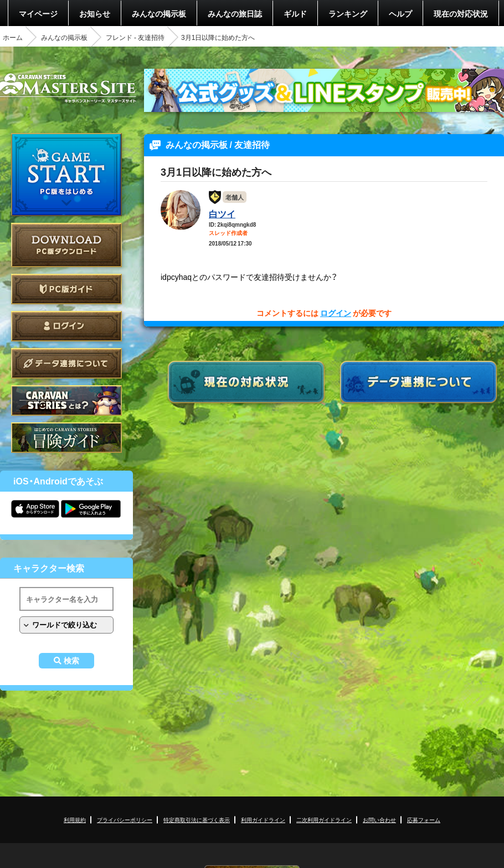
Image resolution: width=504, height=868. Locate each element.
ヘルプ (400, 13)
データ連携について (66, 363)
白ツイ (222, 213)
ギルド (295, 13)
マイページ (38, 13)
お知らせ (95, 13)
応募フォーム (424, 820)
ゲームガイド (66, 438)
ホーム (13, 37)
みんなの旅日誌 (235, 13)
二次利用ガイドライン (324, 820)
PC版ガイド (66, 289)
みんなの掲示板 (159, 13)
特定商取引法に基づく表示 (197, 820)
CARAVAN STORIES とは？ (66, 400)
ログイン (66, 326)
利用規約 (75, 820)
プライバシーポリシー (125, 820)
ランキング (348, 13)
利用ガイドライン (263, 820)
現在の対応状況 (461, 13)
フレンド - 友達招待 (135, 37)
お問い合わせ (379, 820)
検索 (71, 661)
